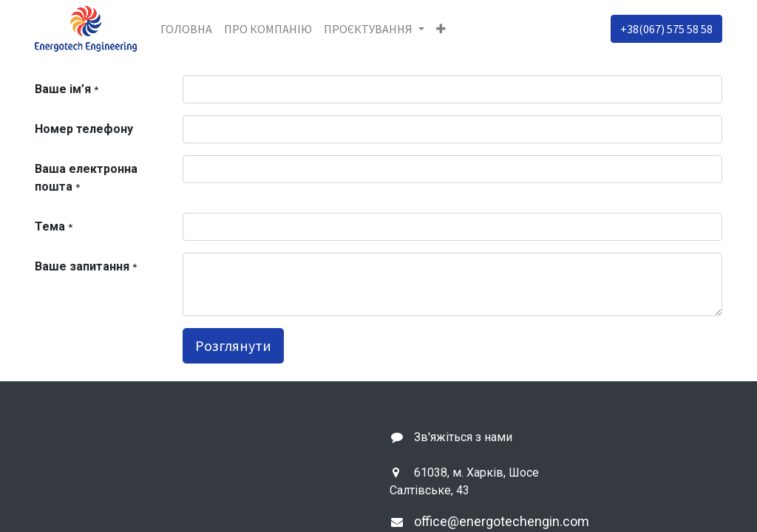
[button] (441, 29)
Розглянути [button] (233, 345)
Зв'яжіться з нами (463, 437)
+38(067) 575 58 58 (666, 29)
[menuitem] (186, 29)
